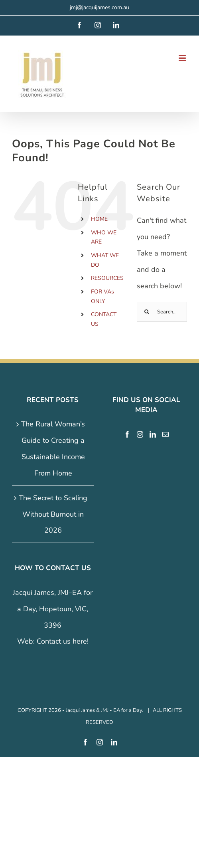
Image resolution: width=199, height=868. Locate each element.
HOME (99, 219)
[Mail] (166, 434)
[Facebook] (127, 434)
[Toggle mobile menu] (183, 58)
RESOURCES (107, 278)
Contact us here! (63, 641)
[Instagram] (140, 434)
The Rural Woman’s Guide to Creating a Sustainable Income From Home (53, 449)
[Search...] (162, 312)
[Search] (147, 312)
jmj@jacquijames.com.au (99, 7)
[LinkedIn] (153, 434)
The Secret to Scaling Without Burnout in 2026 (53, 514)
